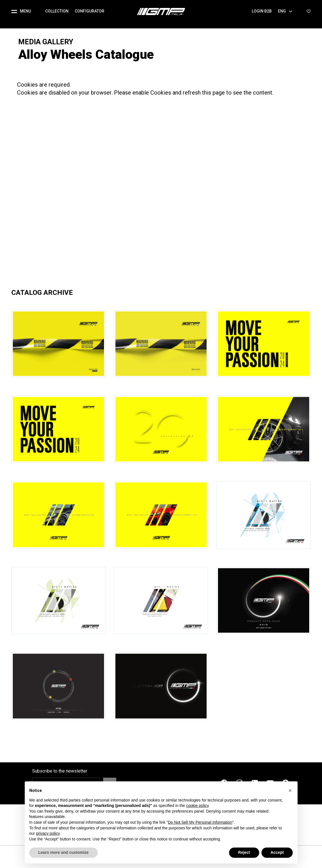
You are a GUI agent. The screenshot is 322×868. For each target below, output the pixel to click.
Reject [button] (244, 852)
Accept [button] (277, 852)
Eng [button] (285, 11)
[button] (23, 11)
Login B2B (262, 11)
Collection (57, 11)
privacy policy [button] (48, 833)
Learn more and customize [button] (64, 852)
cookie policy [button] (197, 806)
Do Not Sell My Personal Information (200, 822)
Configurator (90, 11)
